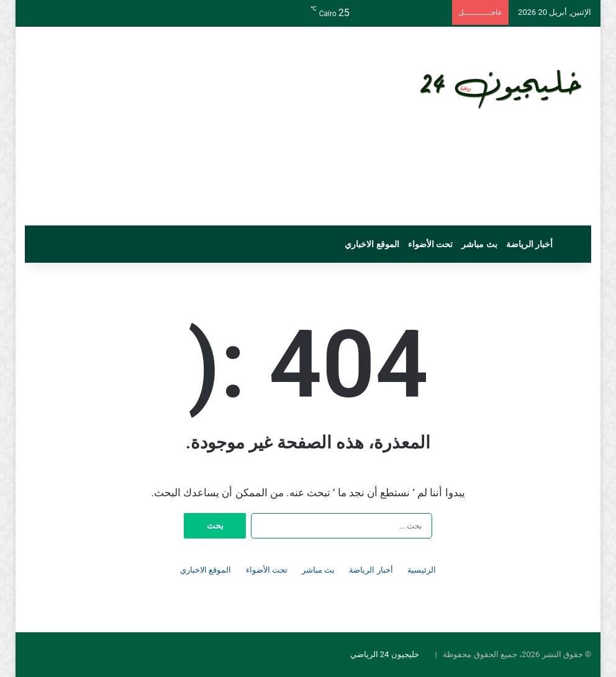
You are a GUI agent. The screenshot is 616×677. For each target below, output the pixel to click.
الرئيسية (422, 570)
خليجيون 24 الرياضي (385, 654)
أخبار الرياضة (529, 244)
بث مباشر (479, 244)
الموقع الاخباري (372, 244)
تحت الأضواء (430, 244)
